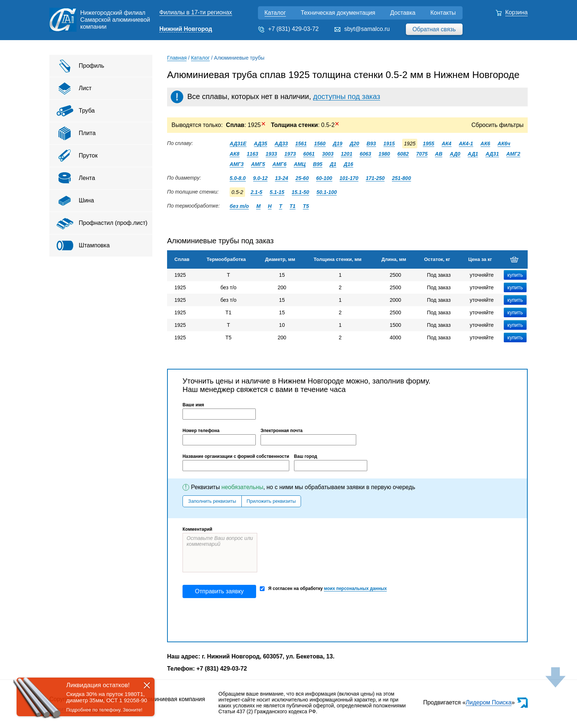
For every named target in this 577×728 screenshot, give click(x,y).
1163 (253, 154)
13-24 (282, 178)
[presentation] (238, 620)
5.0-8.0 (238, 178)
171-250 (375, 178)
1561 (301, 144)
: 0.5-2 (305, 125)
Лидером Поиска (489, 702)
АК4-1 (466, 144)
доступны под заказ (347, 96)
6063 (365, 154)
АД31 (492, 154)
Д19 (338, 144)
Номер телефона (201, 431)
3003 (328, 154)
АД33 (281, 144)
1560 (320, 144)
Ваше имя (193, 405)
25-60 (302, 178)
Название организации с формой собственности (236, 456)
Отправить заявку (219, 591)
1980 (384, 154)
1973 (290, 154)
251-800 (401, 178)
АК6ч (504, 144)
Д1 (333, 164)
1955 (429, 144)
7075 (422, 154)
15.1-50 (300, 192)
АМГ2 (513, 154)
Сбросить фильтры (498, 125)
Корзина (516, 12)
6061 (309, 154)
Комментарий (197, 529)
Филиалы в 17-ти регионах (196, 12)
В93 (371, 144)
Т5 (306, 206)
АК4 (447, 144)
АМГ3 (237, 164)
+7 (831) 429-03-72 (293, 29)
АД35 (261, 144)
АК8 (235, 154)
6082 (403, 154)
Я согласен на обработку (323, 589)
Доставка (403, 13)
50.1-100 (327, 192)
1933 (271, 154)
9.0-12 (261, 178)
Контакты (443, 13)
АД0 (455, 154)
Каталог (275, 13)
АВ (439, 154)
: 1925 (246, 125)
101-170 (349, 178)
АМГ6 (279, 164)
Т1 (293, 206)
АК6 (486, 144)
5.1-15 (277, 192)
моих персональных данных (355, 589)
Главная (177, 58)
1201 (346, 154)
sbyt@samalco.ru (367, 29)
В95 (318, 164)
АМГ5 (258, 164)
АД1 (473, 154)
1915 (389, 144)
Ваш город (306, 456)
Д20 (354, 144)
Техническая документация (338, 13)
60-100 (324, 178)
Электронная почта (282, 431)
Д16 (348, 164)
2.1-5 (256, 192)
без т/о (239, 206)
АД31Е (238, 144)
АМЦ (300, 164)
